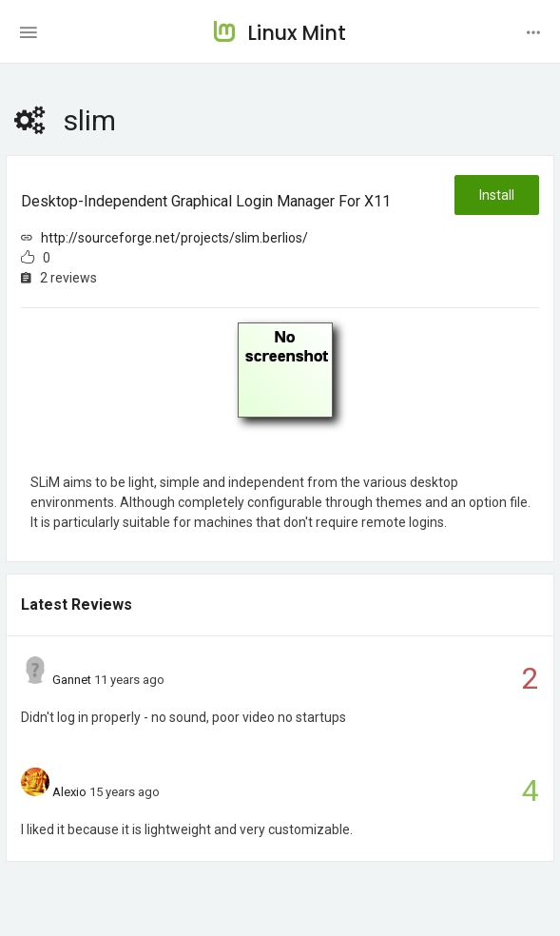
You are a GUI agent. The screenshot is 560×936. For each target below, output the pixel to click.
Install (497, 195)
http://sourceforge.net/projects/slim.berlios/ (174, 238)
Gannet (72, 680)
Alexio (69, 792)
